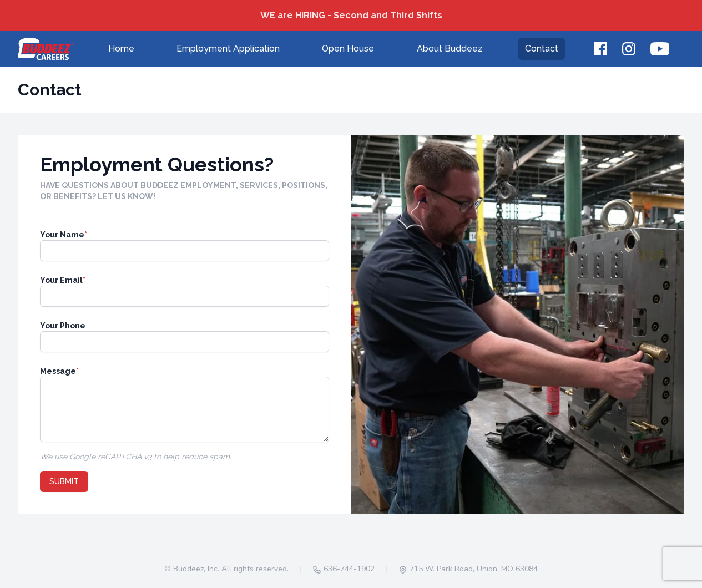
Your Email (63, 280)
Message (59, 371)
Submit (64, 481)
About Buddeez (450, 49)
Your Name (64, 235)
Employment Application (228, 49)
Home (121, 49)
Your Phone (63, 326)
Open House (348, 49)
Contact (542, 49)
